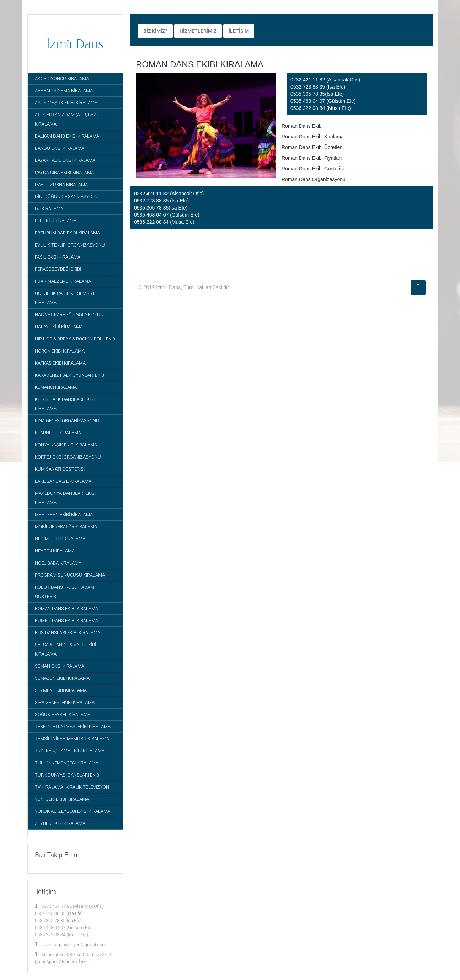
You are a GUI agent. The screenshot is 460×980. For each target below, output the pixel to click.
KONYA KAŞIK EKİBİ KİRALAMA (66, 445)
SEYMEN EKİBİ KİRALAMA (61, 690)
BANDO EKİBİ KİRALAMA (60, 148)
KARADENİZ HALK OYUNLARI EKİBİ (70, 375)
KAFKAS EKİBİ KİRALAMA (60, 363)
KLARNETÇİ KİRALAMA (58, 433)
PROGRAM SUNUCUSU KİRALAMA (70, 575)
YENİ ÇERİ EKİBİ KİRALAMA (62, 799)
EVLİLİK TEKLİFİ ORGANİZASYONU (70, 245)
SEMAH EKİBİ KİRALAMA (60, 666)
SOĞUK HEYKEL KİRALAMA (63, 714)
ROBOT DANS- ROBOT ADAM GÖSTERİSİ (65, 592)
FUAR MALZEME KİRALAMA (63, 281)
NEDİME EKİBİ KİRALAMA (60, 539)
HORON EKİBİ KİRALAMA (60, 351)
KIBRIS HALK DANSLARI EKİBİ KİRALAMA (65, 404)
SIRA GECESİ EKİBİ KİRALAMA (65, 702)
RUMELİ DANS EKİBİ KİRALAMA (66, 621)
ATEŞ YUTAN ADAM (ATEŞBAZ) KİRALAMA (66, 119)
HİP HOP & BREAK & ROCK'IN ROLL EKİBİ (76, 339)
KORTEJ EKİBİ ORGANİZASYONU (68, 457)
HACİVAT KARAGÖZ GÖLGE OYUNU (71, 315)
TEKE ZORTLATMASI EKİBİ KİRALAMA (73, 727)
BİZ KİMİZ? (155, 31)
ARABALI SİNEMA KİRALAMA (64, 91)
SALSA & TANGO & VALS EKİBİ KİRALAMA (65, 649)
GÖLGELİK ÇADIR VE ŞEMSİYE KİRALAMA (65, 298)
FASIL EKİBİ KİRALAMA (58, 257)
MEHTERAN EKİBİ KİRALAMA (64, 515)
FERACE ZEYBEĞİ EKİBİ (58, 269)
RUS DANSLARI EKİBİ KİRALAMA (68, 633)
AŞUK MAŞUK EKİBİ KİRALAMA (66, 103)
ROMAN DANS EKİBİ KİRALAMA (66, 608)
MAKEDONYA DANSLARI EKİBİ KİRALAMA (65, 498)
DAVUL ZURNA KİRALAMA (61, 184)
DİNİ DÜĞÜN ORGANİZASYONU (67, 197)
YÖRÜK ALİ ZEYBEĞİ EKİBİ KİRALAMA (73, 811)
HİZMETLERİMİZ (198, 31)
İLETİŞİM (239, 31)
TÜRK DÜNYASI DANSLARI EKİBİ (68, 775)
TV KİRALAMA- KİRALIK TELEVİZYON (72, 787)
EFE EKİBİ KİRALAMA (56, 221)
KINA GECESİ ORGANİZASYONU (67, 421)
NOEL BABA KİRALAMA (58, 563)
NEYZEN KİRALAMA (55, 551)
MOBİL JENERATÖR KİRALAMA (66, 527)
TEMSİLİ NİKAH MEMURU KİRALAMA (72, 739)
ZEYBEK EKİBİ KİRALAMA (60, 823)
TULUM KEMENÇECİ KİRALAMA (67, 763)
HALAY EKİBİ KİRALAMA (59, 327)
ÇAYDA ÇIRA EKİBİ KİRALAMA (64, 172)
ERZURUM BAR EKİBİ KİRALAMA (67, 233)
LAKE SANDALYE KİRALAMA (63, 481)
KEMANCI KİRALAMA (56, 387)
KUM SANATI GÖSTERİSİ (60, 469)
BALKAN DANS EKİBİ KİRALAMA (67, 136)
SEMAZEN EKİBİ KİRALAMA (62, 678)
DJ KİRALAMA (49, 209)
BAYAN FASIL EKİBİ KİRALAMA (65, 160)
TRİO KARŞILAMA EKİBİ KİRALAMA (70, 751)
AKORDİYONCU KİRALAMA (62, 78)
